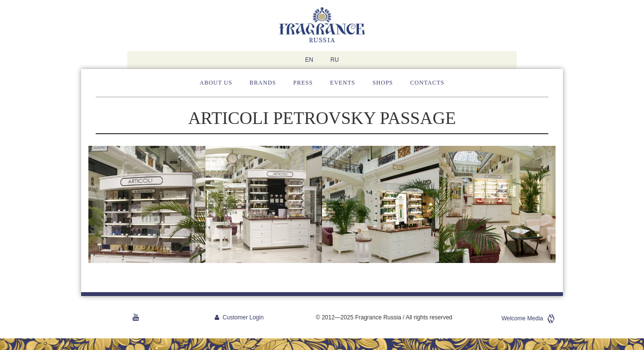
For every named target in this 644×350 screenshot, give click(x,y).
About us (216, 83)
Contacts (427, 83)
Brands (263, 83)
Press (303, 83)
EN (309, 60)
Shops (383, 83)
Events (343, 83)
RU (334, 60)
